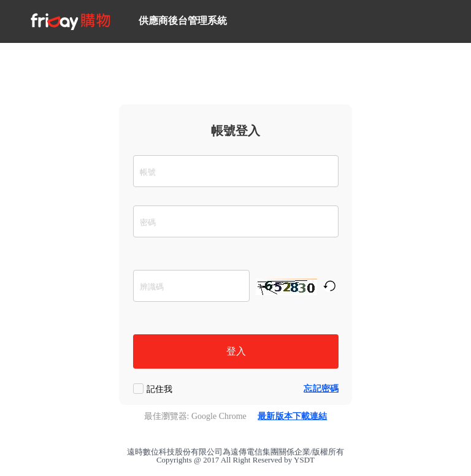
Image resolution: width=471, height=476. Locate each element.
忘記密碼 (321, 389)
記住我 (159, 389)
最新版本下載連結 (292, 416)
